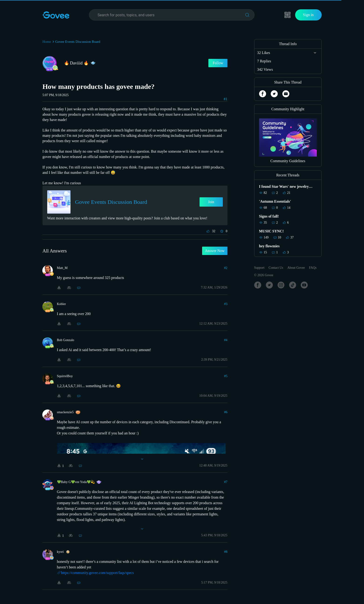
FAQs (313, 268)
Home (47, 42)
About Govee (296, 268)
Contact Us (276, 268)
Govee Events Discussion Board (78, 42)
